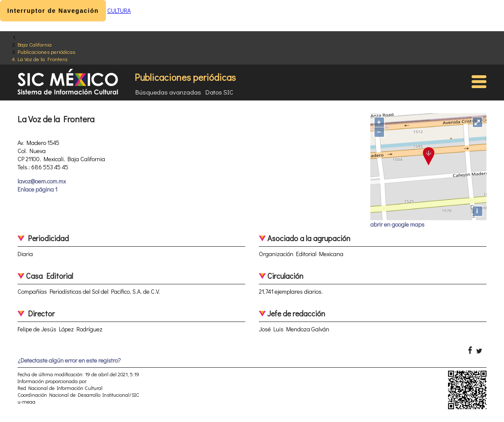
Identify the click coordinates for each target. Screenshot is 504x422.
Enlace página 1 (37, 189)
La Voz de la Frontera (42, 59)
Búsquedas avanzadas (168, 92)
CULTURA (119, 10)
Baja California (35, 44)
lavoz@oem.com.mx (42, 181)
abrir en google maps (397, 224)
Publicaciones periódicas (46, 52)
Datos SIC (219, 92)
